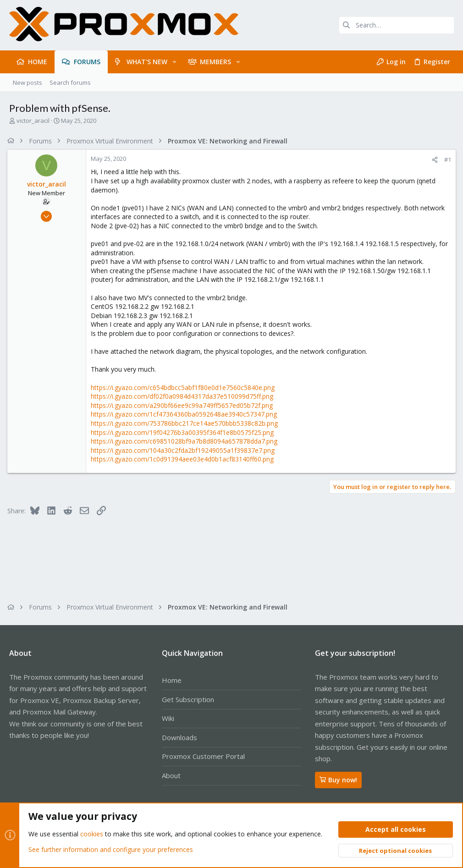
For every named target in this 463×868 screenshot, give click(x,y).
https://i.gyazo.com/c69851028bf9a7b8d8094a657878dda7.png (186, 441)
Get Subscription (188, 699)
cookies (92, 834)
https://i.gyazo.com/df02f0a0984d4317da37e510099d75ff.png (184, 396)
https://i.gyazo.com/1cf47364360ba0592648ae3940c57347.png (186, 414)
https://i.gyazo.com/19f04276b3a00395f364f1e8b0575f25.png (184, 432)
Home (172, 680)
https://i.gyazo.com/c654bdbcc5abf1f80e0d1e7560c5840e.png (185, 387)
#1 (446, 159)
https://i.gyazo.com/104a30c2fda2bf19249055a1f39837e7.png (185, 450)
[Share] (433, 160)
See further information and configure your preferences (111, 849)
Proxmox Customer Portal (203, 756)
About (171, 775)
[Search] (397, 25)
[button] (174, 62)
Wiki (168, 718)
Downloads (179, 737)
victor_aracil (33, 121)
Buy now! (338, 780)
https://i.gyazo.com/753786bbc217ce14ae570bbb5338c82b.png (186, 423)
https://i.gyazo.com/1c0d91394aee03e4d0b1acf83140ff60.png (184, 459)
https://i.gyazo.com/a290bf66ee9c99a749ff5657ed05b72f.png (184, 405)
